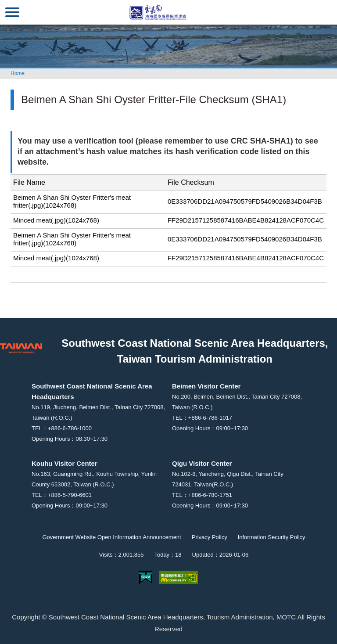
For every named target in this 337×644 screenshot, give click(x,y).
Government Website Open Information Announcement (111, 537)
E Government (146, 577)
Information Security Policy (272, 537)
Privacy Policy (210, 537)
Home (18, 73)
